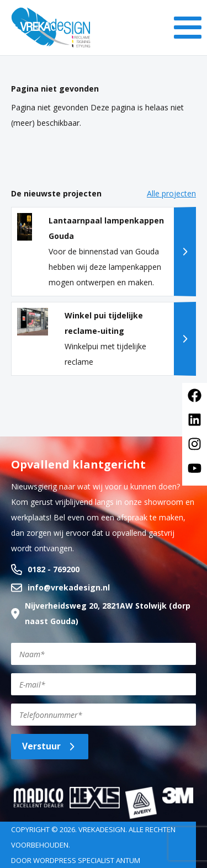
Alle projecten (171, 193)
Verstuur (50, 746)
